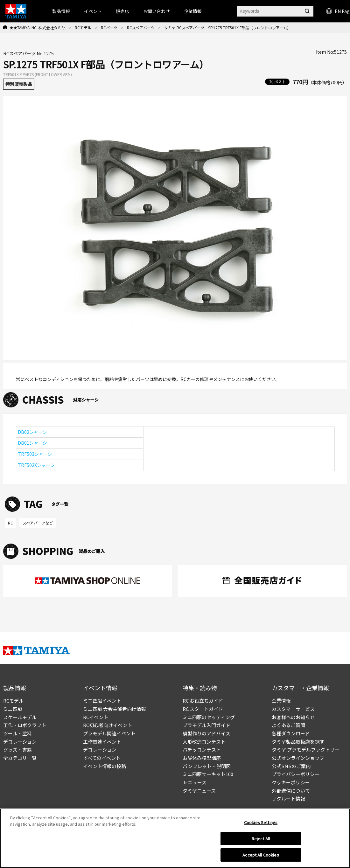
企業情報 (281, 701)
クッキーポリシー (291, 782)
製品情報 (61, 11)
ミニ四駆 (13, 709)
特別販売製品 (19, 84)
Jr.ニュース (195, 782)
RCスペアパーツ (141, 28)
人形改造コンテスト (204, 742)
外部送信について (291, 791)
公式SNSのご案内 (291, 766)
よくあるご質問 (288, 725)
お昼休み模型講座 (202, 758)
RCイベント (96, 717)
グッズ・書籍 (17, 750)
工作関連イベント (102, 742)
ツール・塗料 (17, 733)
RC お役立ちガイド (203, 701)
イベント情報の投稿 (105, 766)
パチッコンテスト (202, 750)
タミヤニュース (199, 791)
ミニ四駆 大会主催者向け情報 (115, 709)
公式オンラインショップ (298, 758)
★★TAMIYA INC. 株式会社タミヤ (37, 28)
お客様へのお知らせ (293, 717)
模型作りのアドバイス (206, 733)
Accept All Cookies (261, 855)
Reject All (261, 839)
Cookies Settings (261, 823)
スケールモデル (20, 717)
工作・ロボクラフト (25, 725)
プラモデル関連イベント (109, 733)
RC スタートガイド (203, 709)
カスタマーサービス (293, 709)
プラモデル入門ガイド (206, 725)
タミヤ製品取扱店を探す (298, 742)
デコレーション (20, 742)
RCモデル (83, 28)
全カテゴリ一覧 (20, 758)
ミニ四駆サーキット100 (208, 774)
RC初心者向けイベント (108, 725)
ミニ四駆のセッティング (209, 717)
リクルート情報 (288, 799)
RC (10, 523)
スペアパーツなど (38, 523)
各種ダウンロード (291, 733)
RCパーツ (109, 28)
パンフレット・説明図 (207, 766)
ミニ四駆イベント (102, 701)
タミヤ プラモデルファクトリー (306, 750)
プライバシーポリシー (296, 774)
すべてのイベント (102, 758)
